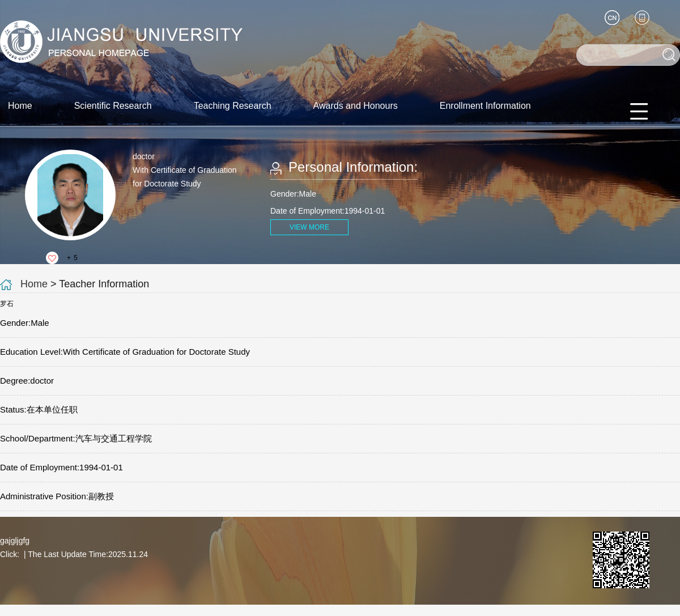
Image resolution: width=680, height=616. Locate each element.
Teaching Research (233, 106)
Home (20, 106)
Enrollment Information (485, 106)
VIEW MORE (309, 227)
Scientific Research (113, 106)
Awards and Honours (356, 106)
